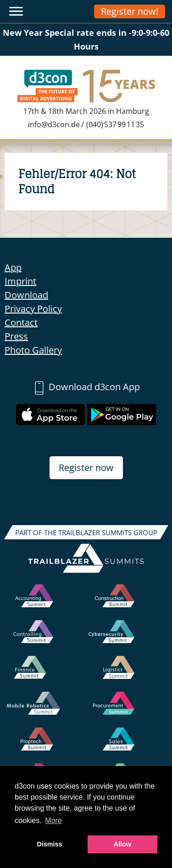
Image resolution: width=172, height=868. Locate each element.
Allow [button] (122, 844)
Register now (86, 468)
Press (16, 336)
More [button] (53, 820)
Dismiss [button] (49, 844)
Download (26, 295)
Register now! (130, 11)
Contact (21, 322)
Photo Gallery (33, 350)
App (13, 267)
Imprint (20, 281)
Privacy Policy (33, 309)
